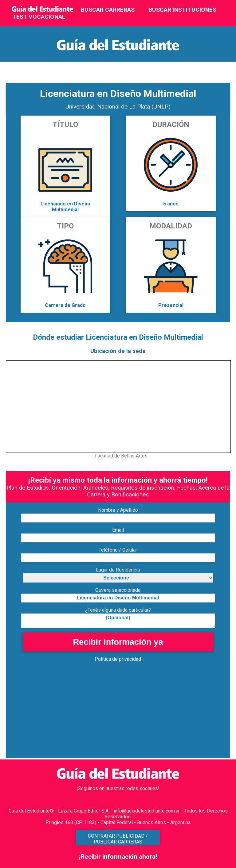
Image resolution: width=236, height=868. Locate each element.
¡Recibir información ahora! (118, 857)
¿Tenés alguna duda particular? (118, 610)
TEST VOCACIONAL (39, 17)
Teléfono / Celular (118, 550)
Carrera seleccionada (118, 590)
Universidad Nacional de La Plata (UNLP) (118, 107)
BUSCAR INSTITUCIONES (182, 10)
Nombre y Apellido (118, 510)
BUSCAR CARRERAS (108, 10)
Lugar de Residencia (118, 570)
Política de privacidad (118, 659)
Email (118, 530)
